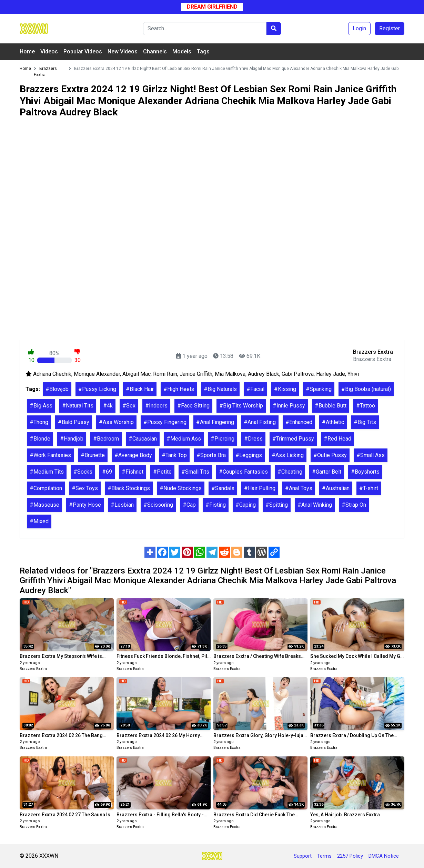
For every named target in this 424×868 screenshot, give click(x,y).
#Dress (253, 439)
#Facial (255, 389)
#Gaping (246, 505)
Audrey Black (264, 374)
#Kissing (285, 389)
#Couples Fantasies (243, 472)
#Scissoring (158, 505)
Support (303, 856)
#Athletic (333, 422)
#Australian (336, 488)
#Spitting (277, 505)
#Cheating (290, 472)
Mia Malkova (230, 374)
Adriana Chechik (52, 374)
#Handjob (72, 439)
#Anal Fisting (260, 422)
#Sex (129, 406)
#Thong (39, 422)
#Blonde (40, 439)
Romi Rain (165, 374)
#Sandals (223, 488)
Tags (203, 51)
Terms (324, 856)
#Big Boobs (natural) (366, 389)
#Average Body (133, 455)
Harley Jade (331, 374)
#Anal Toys (299, 488)
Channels (155, 51)
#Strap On (354, 505)
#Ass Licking (288, 455)
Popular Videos (83, 51)
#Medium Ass (184, 439)
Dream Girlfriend (212, 7)
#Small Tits (195, 472)
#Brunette (93, 455)
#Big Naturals (220, 389)
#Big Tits (365, 422)
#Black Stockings (129, 488)
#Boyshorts (365, 472)
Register (390, 28)
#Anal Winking (315, 505)
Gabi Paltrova (298, 374)
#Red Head (337, 439)
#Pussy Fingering (165, 422)
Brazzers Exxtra (33, 669)
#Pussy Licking (97, 389)
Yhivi (353, 374)
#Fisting (216, 505)
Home (27, 51)
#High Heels (179, 389)
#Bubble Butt (331, 406)
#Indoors (156, 406)
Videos (49, 51)
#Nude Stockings (181, 488)
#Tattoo (366, 406)
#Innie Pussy (289, 406)
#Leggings (249, 455)
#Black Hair (140, 389)
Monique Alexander (97, 374)
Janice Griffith (196, 374)
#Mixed (39, 521)
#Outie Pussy (330, 455)
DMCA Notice (384, 856)
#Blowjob (57, 389)
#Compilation (46, 488)
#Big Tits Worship (241, 406)
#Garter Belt (327, 472)
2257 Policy (350, 856)
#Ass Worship (116, 422)
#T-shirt (369, 488)
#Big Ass (41, 406)
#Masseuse (44, 505)
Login (359, 28)
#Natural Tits (78, 406)
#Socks (83, 472)
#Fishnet (133, 472)
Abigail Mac (137, 374)
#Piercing (223, 439)
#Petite (162, 472)
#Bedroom (106, 439)
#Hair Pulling (260, 488)
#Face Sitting (193, 406)
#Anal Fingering (215, 422)
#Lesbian (122, 505)
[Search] (205, 29)
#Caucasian (143, 439)
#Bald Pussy (74, 422)
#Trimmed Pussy (293, 439)
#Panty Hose (85, 505)
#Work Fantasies (50, 455)
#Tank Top (174, 455)
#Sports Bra (211, 455)
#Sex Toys (85, 488)
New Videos (123, 51)
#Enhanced (299, 422)
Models (182, 51)
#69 (107, 472)
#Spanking (319, 389)
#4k (108, 406)
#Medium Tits (47, 472)
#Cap (189, 505)
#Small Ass (371, 455)
